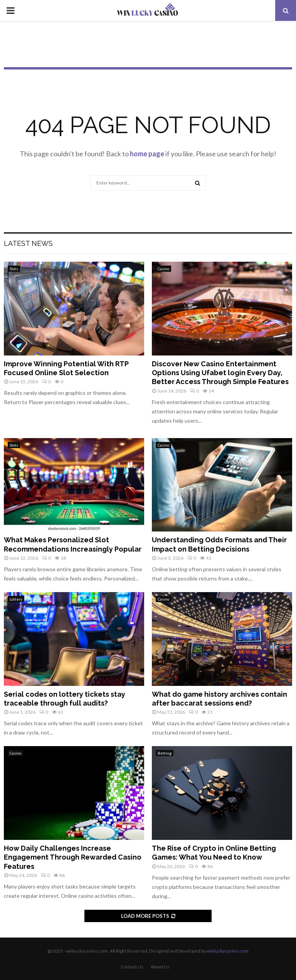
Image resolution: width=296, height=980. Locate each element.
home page (147, 154)
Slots (14, 269)
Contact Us (132, 967)
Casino (163, 269)
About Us (160, 967)
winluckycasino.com (228, 951)
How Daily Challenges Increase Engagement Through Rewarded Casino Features (73, 857)
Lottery (16, 599)
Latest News (28, 243)
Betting (165, 753)
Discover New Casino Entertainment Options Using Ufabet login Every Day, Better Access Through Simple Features (220, 373)
